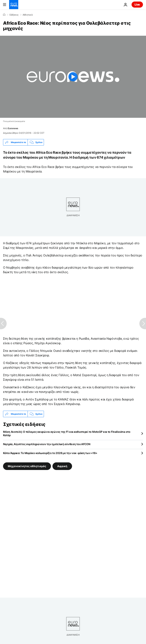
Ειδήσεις (14, 15)
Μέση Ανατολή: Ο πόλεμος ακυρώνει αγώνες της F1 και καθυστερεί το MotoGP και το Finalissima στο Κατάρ (67, 433)
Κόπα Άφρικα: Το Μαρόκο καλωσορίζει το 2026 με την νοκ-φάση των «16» (50, 453)
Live (137, 4)
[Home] (4, 15)
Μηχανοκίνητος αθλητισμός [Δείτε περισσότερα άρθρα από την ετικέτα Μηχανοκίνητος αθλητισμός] (27, 466)
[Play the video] (73, 77)
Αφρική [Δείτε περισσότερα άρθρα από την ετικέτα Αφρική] (62, 466)
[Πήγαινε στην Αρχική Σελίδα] (14, 5)
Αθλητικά (28, 15)
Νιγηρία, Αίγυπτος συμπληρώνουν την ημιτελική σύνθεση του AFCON (47, 444)
